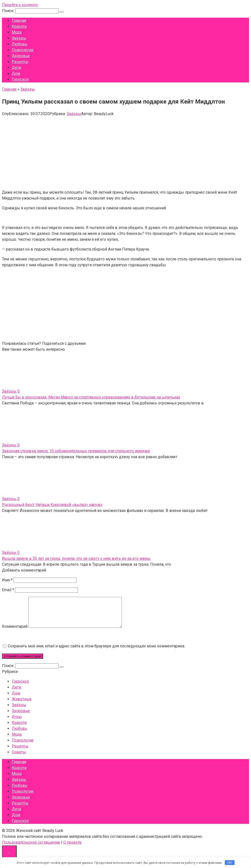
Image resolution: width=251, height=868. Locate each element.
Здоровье (21, 56)
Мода (17, 32)
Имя (7, 580)
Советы (19, 758)
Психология (23, 50)
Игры (17, 723)
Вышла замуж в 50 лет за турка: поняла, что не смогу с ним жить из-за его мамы (76, 558)
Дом (16, 73)
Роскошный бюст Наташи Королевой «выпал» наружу (52, 505)
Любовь (19, 44)
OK (230, 862)
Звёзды (19, 38)
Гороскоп (20, 79)
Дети (16, 68)
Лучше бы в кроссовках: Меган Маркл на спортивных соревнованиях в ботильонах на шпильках (91, 397)
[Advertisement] (125, 151)
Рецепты (20, 62)
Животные (22, 705)
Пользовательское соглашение (31, 848)
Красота (19, 26)
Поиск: (9, 11)
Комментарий (15, 632)
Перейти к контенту (20, 5)
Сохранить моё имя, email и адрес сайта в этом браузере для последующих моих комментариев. (97, 652)
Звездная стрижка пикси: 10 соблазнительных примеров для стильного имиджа (76, 451)
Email (8, 590)
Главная (19, 20)
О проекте (72, 848)
